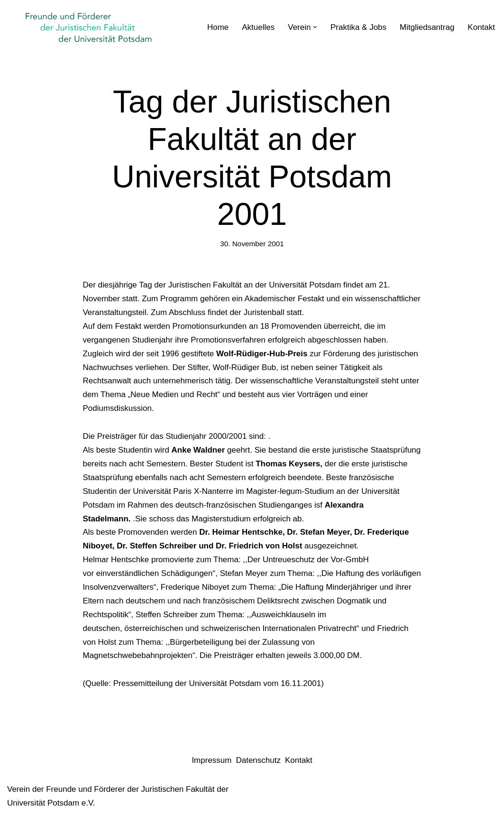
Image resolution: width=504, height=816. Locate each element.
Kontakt (481, 27)
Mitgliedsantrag (427, 27)
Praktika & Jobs (358, 27)
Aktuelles (258, 27)
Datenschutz (258, 760)
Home (218, 27)
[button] (315, 27)
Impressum (211, 760)
